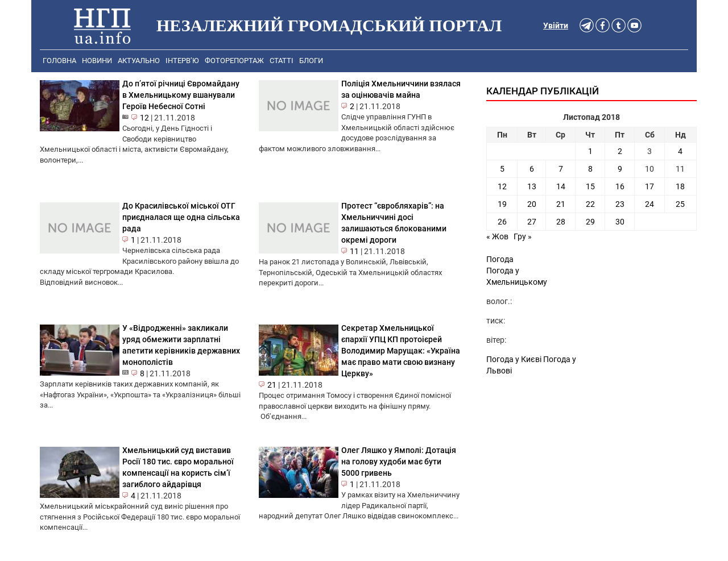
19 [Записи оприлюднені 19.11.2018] (502, 204)
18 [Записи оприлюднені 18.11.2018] (680, 186)
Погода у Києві (514, 359)
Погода (500, 259)
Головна (59, 61)
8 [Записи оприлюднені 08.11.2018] (590, 169)
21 (272, 385)
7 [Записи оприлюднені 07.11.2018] (561, 169)
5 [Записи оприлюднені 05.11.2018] (502, 169)
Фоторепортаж (234, 61)
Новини (97, 61)
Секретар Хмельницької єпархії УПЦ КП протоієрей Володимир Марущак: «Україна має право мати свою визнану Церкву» (401, 351)
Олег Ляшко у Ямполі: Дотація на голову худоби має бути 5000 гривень (399, 462)
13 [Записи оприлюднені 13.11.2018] (532, 186)
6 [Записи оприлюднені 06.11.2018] (532, 169)
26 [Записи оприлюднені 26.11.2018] (502, 222)
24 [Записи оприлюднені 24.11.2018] (650, 204)
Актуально (139, 61)
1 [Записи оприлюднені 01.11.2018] (590, 151)
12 (144, 118)
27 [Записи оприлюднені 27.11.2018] (532, 222)
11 (354, 251)
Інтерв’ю (182, 61)
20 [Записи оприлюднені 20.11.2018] (532, 204)
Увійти (556, 26)
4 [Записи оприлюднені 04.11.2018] (680, 151)
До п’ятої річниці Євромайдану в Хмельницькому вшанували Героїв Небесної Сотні (181, 95)
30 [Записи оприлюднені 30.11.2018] (620, 222)
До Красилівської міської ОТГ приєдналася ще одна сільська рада (181, 217)
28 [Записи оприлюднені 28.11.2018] (561, 222)
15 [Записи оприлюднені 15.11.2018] (590, 186)
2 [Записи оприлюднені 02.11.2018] (620, 151)
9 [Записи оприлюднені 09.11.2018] (620, 169)
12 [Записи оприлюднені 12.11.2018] (502, 186)
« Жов (497, 236)
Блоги (311, 61)
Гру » (523, 236)
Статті (282, 61)
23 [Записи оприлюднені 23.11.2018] (620, 204)
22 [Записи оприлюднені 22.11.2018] (590, 204)
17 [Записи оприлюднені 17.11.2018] (650, 186)
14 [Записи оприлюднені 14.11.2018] (561, 186)
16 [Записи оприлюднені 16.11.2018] (620, 186)
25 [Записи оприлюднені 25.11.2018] (680, 204)
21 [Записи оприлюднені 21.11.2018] (561, 204)
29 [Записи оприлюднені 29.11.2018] (590, 222)
